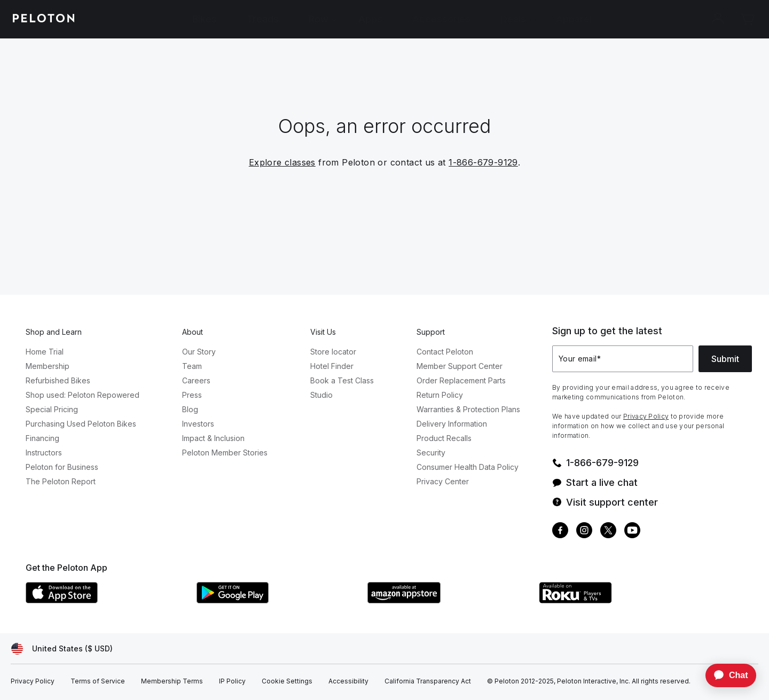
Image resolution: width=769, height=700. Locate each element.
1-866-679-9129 (483, 162)
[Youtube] (632, 532)
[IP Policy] (232, 681)
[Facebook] (560, 532)
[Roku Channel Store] (618, 600)
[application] (726, 675)
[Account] (718, 19)
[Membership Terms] (172, 681)
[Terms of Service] (98, 681)
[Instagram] (584, 532)
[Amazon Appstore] (448, 600)
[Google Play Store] (277, 600)
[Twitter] (608, 532)
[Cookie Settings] (287, 681)
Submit (725, 359)
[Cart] (748, 19)
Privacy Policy (646, 416)
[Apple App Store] (106, 600)
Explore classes (282, 162)
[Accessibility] (348, 681)
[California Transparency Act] (428, 681)
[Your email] (623, 359)
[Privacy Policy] (33, 681)
